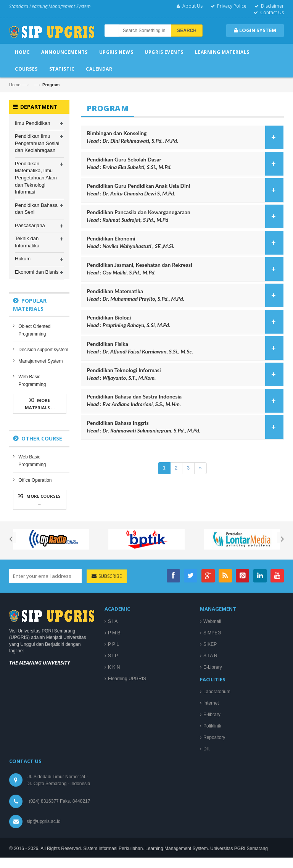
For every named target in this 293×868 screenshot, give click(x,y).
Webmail (212, 773)
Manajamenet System (40, 361)
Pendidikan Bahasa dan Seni (36, 209)
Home (15, 85)
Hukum (23, 259)
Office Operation (35, 481)
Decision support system (43, 350)
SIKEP (210, 796)
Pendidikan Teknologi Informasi (183, 374)
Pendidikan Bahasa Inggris (183, 427)
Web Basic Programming (32, 381)
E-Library (213, 819)
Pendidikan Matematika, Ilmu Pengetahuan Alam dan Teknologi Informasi (36, 178)
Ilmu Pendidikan (33, 123)
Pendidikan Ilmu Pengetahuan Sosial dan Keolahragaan (37, 144)
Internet (211, 855)
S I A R (210, 808)
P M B (114, 785)
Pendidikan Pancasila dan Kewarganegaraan (183, 216)
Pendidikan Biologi (183, 322)
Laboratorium (217, 844)
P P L (113, 796)
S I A (113, 773)
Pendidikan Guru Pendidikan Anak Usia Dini (183, 190)
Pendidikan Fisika (183, 348)
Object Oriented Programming (34, 331)
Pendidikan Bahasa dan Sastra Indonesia (183, 401)
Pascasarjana (30, 226)
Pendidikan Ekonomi (183, 243)
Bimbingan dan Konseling (183, 137)
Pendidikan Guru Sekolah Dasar (183, 164)
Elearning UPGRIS (127, 831)
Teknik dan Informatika (27, 242)
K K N (114, 819)
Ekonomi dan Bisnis (37, 272)
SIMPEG (212, 785)
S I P (113, 808)
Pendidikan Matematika (183, 295)
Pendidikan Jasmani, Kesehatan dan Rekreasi (183, 269)
